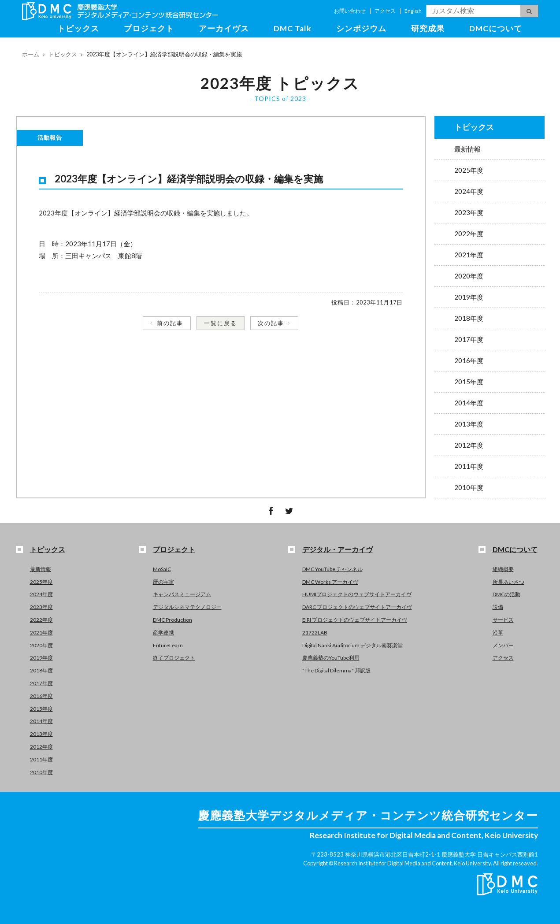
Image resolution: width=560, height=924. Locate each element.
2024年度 (469, 191)
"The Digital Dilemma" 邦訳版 (336, 670)
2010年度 (469, 487)
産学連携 (163, 633)
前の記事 (170, 323)
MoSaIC (162, 569)
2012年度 (469, 445)
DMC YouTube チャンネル (332, 569)
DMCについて (496, 28)
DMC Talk (293, 28)
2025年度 (469, 170)
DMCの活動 (506, 594)
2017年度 (469, 339)
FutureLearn (168, 645)
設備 (498, 607)
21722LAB (315, 633)
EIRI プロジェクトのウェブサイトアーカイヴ (355, 620)
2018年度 (469, 318)
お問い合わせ (350, 11)
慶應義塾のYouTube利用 (331, 658)
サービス (503, 620)
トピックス (78, 28)
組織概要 (503, 569)
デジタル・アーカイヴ (337, 549)
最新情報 (467, 149)
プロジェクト (149, 28)
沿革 (498, 633)
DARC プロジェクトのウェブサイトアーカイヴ (357, 607)
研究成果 (428, 28)
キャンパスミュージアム (182, 594)
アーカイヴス (224, 28)
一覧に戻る (221, 323)
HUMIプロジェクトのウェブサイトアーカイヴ (357, 594)
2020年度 (469, 276)
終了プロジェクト (174, 658)
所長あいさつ (508, 582)
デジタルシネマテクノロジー (187, 607)
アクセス (385, 11)
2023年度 (469, 212)
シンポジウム (361, 28)
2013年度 (469, 424)
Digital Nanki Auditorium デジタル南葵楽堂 (352, 645)
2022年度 (469, 234)
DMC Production (172, 620)
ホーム (31, 54)
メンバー (503, 645)
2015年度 (469, 382)
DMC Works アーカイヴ (330, 582)
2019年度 (469, 297)
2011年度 (469, 466)
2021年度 (469, 255)
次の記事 (271, 323)
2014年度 (469, 403)
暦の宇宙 (163, 582)
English (413, 11)
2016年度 (469, 360)
